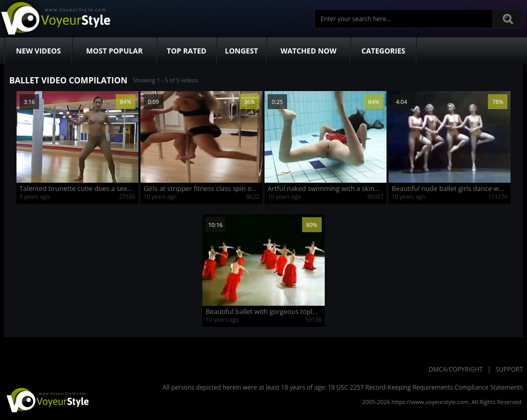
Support (509, 369)
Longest (241, 51)
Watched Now (309, 51)
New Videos (38, 51)
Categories (383, 51)
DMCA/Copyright (456, 369)
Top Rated (187, 51)
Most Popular (114, 51)
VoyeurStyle (46, 399)
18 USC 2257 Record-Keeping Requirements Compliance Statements (425, 387)
